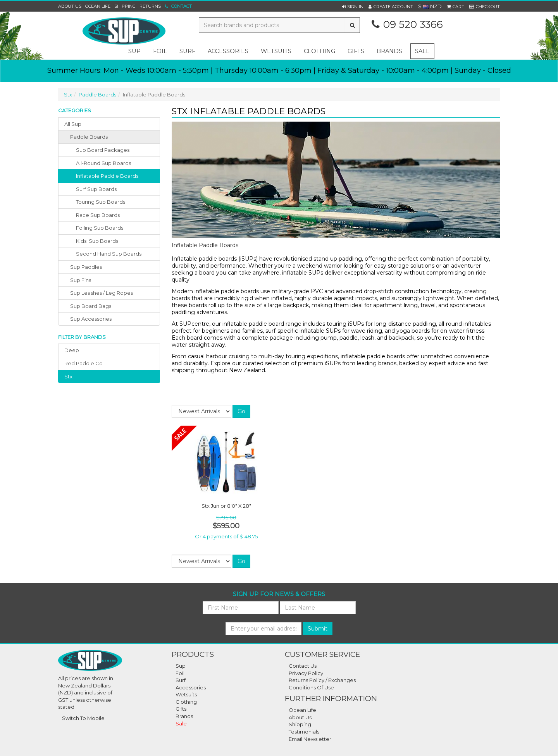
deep (72, 350)
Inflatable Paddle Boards (107, 176)
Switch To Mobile (83, 718)
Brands (389, 51)
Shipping (125, 6)
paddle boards (89, 137)
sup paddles (86, 267)
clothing (319, 51)
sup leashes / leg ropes (102, 293)
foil (160, 51)
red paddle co (84, 363)
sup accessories (91, 319)
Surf (181, 680)
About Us (70, 6)
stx (68, 376)
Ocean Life (98, 6)
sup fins (81, 280)
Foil (180, 673)
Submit (318, 629)
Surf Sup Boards (96, 189)
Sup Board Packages (103, 150)
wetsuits (276, 51)
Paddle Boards (97, 94)
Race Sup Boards (98, 215)
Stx (68, 94)
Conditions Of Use (311, 687)
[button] (353, 7)
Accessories (191, 687)
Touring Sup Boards (101, 202)
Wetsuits (186, 694)
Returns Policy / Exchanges (322, 680)
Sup (181, 666)
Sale (422, 51)
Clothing (186, 702)
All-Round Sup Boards (103, 163)
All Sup (73, 124)
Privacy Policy (306, 673)
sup (134, 51)
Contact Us (303, 666)
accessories (228, 51)
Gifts (181, 709)
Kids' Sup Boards (97, 241)
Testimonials (304, 732)
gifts (356, 51)
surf (187, 51)
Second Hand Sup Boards (109, 254)
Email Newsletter (310, 739)
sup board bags (91, 306)
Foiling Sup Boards (100, 228)
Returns (150, 6)
